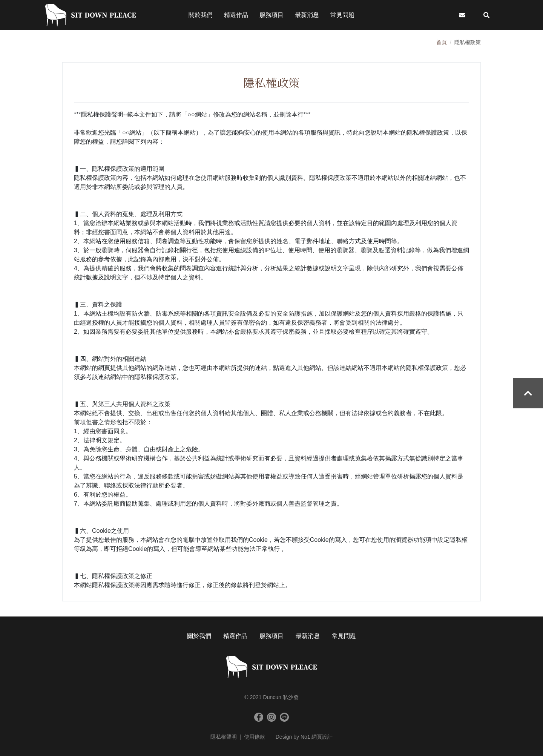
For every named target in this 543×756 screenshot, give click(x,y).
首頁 (442, 42)
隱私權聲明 (224, 737)
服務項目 (271, 636)
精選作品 (235, 636)
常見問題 (344, 636)
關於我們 (199, 636)
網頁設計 (322, 737)
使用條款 (255, 737)
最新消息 (308, 636)
